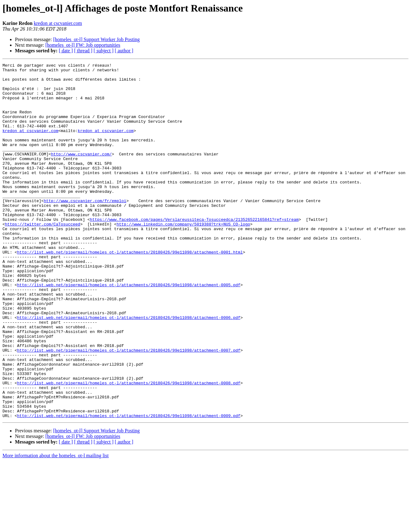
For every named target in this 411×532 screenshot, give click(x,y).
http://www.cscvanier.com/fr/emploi (85, 229)
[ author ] (124, 51)
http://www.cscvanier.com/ (81, 173)
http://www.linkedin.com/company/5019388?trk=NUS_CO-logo (183, 257)
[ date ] (66, 51)
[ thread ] (83, 51)
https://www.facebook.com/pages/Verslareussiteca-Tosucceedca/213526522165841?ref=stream (194, 251)
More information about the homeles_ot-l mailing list (56, 527)
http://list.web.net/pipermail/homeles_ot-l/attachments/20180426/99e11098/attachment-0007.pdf (129, 408)
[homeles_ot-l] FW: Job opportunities (83, 45)
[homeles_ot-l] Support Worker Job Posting (96, 39)
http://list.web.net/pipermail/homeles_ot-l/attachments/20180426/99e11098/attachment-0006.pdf (129, 369)
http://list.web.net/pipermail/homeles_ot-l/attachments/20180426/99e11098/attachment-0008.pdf (129, 447)
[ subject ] (104, 51)
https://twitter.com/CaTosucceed (43, 257)
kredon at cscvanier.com (58, 23)
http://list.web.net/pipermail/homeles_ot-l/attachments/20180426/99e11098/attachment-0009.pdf (129, 487)
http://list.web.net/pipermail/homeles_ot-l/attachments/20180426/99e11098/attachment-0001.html (130, 290)
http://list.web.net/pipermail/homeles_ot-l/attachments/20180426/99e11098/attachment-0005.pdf (129, 330)
